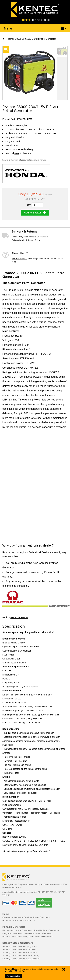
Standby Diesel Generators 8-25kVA (19, 949)
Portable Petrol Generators (47, 930)
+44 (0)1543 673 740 (44, 892)
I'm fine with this (13, 976)
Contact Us (30, 920)
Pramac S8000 (16, 290)
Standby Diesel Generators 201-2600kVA (21, 959)
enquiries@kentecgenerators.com (18, 892)
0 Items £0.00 (41, 20)
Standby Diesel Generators (18, 943)
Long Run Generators (12, 933)
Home (6, 914)
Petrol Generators (19, 617)
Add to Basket (35, 213)
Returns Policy (34, 240)
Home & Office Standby (13, 920)
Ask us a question (19, 259)
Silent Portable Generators (41, 936)
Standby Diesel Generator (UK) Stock (20, 946)
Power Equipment (41, 917)
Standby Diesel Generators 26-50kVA (20, 952)
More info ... (21, 971)
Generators (8, 917)
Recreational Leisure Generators (17, 930)
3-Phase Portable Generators (38, 933)
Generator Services (23, 917)
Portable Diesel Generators (15, 936)
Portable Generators (14, 927)
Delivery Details (19, 240)
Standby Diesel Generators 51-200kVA (20, 955)
